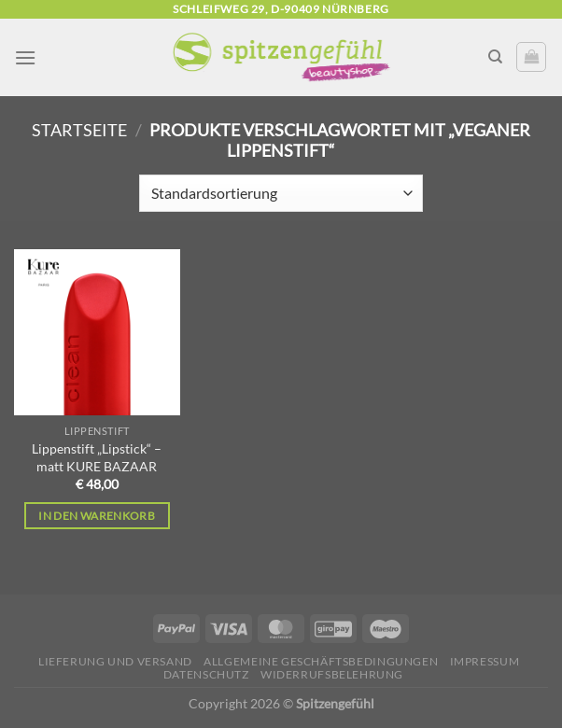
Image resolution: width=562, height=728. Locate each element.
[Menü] (25, 57)
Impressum (485, 661)
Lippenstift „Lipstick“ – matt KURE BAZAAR (97, 457)
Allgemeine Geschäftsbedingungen (321, 661)
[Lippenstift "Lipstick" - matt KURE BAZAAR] (97, 332)
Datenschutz (206, 674)
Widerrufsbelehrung (332, 674)
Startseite (79, 130)
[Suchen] (495, 57)
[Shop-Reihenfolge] (281, 193)
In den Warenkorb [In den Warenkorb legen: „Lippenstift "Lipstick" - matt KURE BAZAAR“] (97, 516)
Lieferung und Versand (115, 661)
